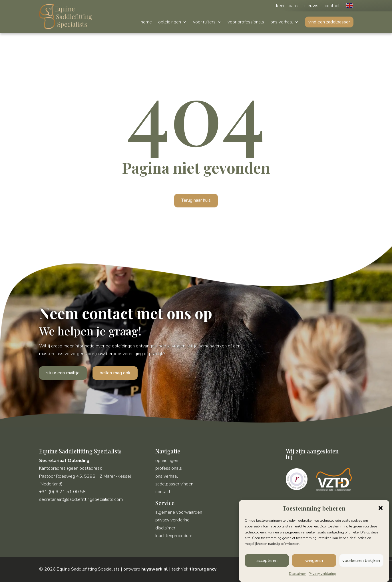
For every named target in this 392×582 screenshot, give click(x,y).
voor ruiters (204, 23)
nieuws (311, 6)
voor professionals (246, 23)
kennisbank (287, 6)
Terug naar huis (196, 200)
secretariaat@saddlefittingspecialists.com (81, 499)
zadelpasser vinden (174, 484)
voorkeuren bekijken (361, 561)
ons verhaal (282, 23)
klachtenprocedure (174, 536)
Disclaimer (297, 574)
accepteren (267, 561)
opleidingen (170, 23)
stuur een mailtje (63, 373)
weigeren (314, 561)
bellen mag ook (115, 373)
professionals (169, 468)
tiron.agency (203, 569)
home (146, 23)
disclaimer (165, 528)
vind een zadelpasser (329, 22)
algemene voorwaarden (179, 512)
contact (332, 6)
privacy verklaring (172, 520)
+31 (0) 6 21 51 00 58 (62, 492)
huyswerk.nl (155, 569)
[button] (381, 509)
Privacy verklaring (322, 574)
